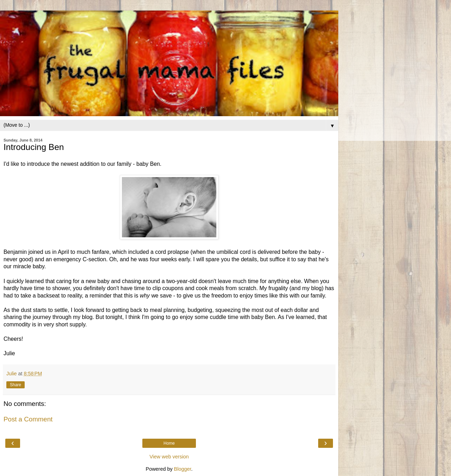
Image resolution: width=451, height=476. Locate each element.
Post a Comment (28, 419)
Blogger (183, 469)
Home (169, 443)
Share (16, 385)
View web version (169, 457)
